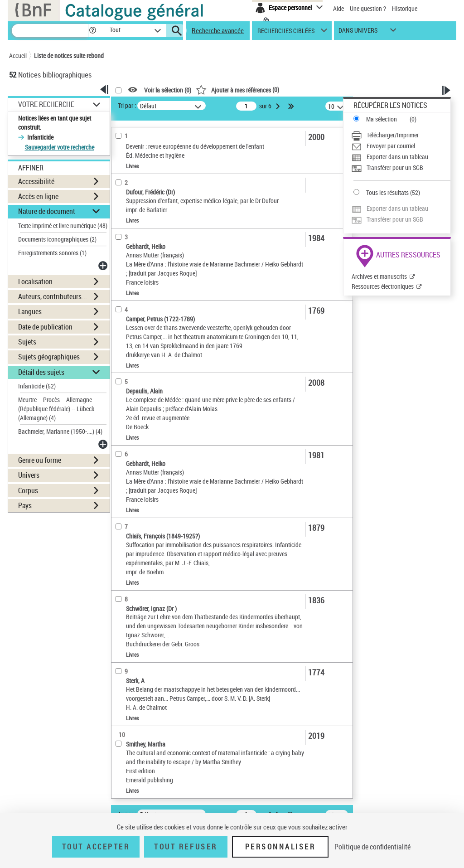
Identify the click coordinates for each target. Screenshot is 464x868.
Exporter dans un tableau (397, 157)
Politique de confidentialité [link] (372, 847)
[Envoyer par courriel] (401, 146)
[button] (92, 31)
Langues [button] (30, 311)
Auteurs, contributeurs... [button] (53, 296)
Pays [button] (25, 505)
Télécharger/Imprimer (393, 135)
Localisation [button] (35, 281)
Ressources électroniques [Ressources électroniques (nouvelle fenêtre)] (383, 286)
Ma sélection (382, 119)
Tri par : (127, 105)
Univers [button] (29, 475)
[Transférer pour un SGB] (401, 168)
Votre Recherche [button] (46, 104)
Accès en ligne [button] (38, 196)
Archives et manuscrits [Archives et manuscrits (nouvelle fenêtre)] (379, 276)
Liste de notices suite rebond (69, 56)
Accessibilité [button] (36, 181)
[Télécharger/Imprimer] (401, 135)
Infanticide (37, 386)
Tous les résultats (387, 192)
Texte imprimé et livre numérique (63, 225)
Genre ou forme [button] (40, 460)
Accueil (18, 56)
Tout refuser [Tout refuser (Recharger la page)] (186, 847)
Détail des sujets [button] (41, 372)
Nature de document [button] (47, 211)
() (237, 90)
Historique (405, 8)
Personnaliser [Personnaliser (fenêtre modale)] (280, 847)
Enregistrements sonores (52, 253)
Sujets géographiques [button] (49, 357)
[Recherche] (50, 31)
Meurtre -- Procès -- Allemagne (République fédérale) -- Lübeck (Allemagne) (56, 409)
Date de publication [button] (45, 327)
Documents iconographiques (57, 239)
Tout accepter (96, 847)
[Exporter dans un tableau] (401, 157)
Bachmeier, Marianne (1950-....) (60, 431)
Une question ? (368, 8)
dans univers (358, 32)
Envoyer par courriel (391, 146)
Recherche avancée (218, 30)
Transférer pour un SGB (395, 167)
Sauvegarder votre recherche (60, 147)
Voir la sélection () (168, 90)
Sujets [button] (27, 342)
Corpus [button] (28, 490)
